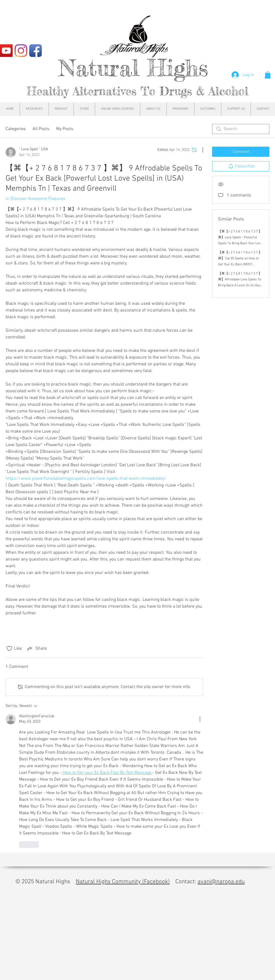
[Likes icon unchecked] (9, 649)
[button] (268, 75)
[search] (241, 129)
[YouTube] (6, 51)
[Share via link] (37, 649)
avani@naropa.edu (221, 882)
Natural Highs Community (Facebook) (123, 882)
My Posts (65, 129)
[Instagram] (21, 51)
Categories (16, 129)
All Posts (41, 129)
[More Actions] (200, 150)
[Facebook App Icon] (35, 51)
